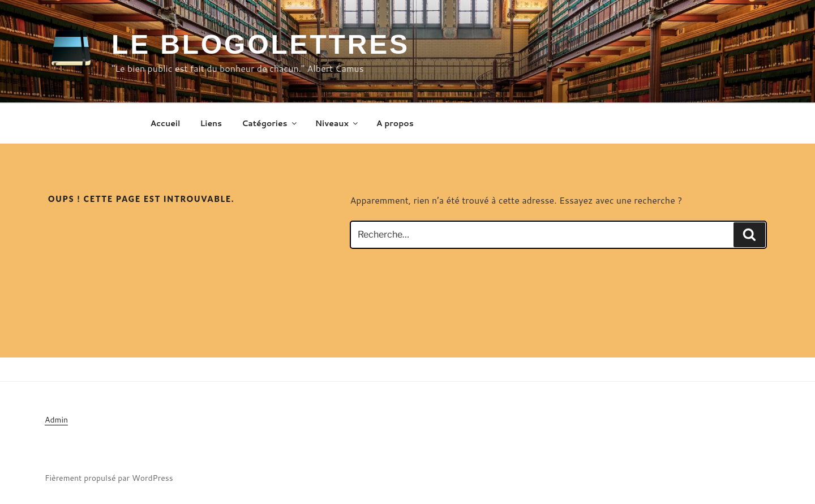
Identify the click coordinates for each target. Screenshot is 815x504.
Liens (211, 123)
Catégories (270, 123)
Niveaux (337, 123)
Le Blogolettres (261, 44)
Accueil (166, 123)
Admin (56, 420)
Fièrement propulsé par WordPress (109, 478)
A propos (395, 123)
